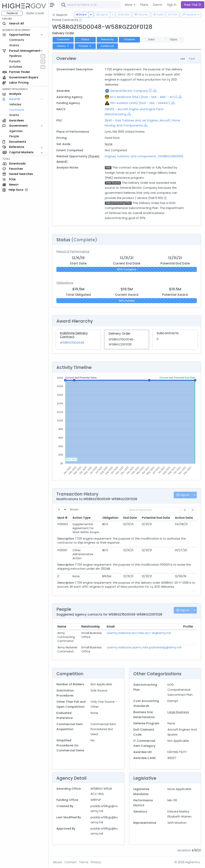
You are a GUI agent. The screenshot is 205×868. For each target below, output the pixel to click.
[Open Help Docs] (80, 20)
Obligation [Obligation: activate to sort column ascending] (110, 518)
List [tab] (183, 59)
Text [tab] (192, 59)
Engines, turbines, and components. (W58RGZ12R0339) (144, 156)
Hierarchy (107, 39)
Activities (16, 67)
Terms (84, 862)
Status (85, 39)
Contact (71, 862)
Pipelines (15, 56)
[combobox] (119, 5)
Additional (107, 46)
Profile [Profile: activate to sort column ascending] (188, 627)
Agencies (16, 131)
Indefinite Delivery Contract (74, 335)
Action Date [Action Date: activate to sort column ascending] (184, 518)
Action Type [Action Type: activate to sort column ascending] (81, 518)
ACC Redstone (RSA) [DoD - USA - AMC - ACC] (144, 97)
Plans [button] (144, 5)
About (58, 862)
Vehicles (15, 104)
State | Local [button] (35, 13)
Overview (63, 39)
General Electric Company (129, 91)
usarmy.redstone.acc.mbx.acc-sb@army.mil (139, 633)
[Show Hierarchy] (155, 91)
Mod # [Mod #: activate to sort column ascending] (62, 518)
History (63, 46)
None (109, 144)
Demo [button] (158, 5)
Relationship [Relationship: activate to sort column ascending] (91, 627)
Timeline (129, 39)
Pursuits (15, 61)
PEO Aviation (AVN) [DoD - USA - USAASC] (140, 103)
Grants (14, 45)
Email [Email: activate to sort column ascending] (111, 627)
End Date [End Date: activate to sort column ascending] (130, 518)
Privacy (96, 862)
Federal (12, 13)
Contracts (17, 40)
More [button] (129, 5)
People (14, 136)
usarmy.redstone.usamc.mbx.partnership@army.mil (144, 647)
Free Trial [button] (193, 5)
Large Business (178, 712)
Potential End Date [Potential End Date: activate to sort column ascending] (156, 518)
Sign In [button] (172, 5)
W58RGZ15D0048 (72, 343)
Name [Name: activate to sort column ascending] (62, 627)
